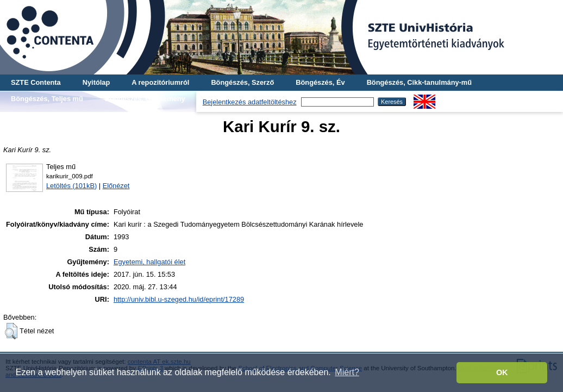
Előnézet (116, 186)
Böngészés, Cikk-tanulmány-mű (419, 82)
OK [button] (502, 372)
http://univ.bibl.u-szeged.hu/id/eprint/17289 (179, 299)
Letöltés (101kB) (71, 186)
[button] (11, 331)
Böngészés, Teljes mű (47, 99)
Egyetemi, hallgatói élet (149, 262)
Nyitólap (96, 82)
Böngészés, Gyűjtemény (145, 99)
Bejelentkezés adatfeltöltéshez (250, 102)
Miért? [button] (347, 372)
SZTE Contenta (36, 82)
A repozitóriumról (160, 82)
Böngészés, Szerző (242, 82)
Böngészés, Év (320, 82)
